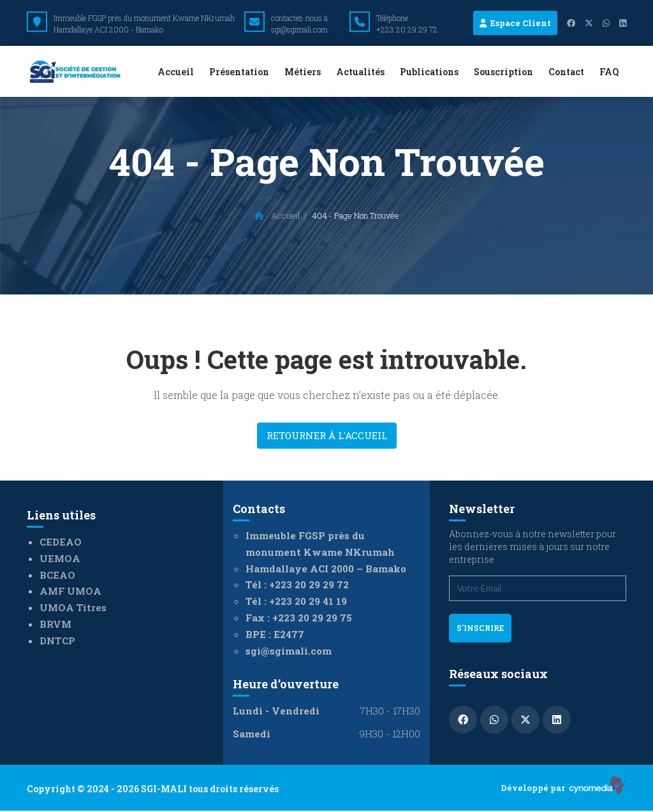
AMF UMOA (70, 591)
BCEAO (57, 575)
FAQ (609, 72)
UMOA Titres (73, 607)
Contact (566, 72)
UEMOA (60, 558)
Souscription (503, 72)
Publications (429, 72)
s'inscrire (480, 628)
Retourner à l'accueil (327, 435)
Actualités (360, 72)
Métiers (303, 72)
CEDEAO (61, 542)
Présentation (239, 72)
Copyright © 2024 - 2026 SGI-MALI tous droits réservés (153, 789)
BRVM (55, 624)
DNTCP (57, 641)
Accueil (176, 72)
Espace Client (515, 23)
